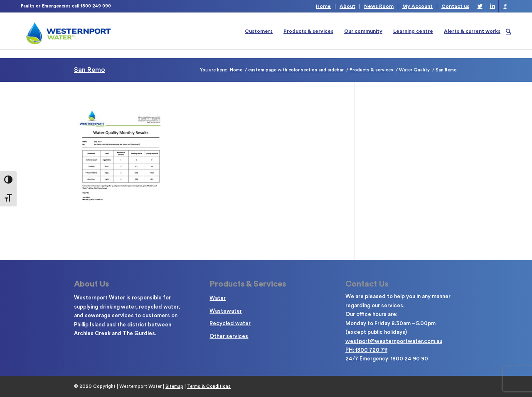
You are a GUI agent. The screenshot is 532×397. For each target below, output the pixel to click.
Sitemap (174, 386)
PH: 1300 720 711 (366, 350)
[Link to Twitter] (480, 6)
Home (323, 6)
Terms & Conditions (209, 386)
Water (218, 298)
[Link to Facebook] (505, 6)
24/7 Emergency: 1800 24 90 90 (387, 359)
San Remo (90, 70)
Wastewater (226, 311)
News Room (379, 6)
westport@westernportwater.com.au (394, 341)
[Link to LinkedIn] (492, 6)
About (347, 6)
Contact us (455, 6)
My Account (417, 6)
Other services (229, 336)
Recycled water (230, 323)
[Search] (509, 31)
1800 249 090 (96, 6)
